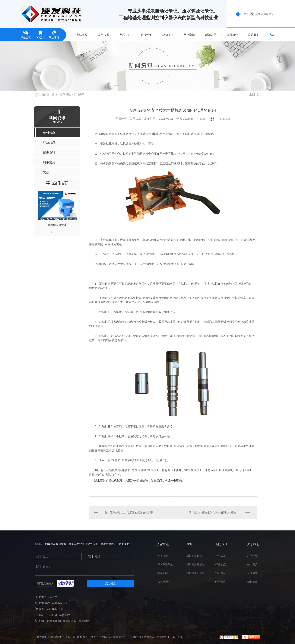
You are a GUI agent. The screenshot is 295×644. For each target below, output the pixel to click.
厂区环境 (252, 556)
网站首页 (82, 35)
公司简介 (232, 35)
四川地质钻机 (194, 556)
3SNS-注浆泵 (165, 565)
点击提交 (110, 584)
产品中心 (125, 35)
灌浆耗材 (163, 573)
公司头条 (79, 94)
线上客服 (54, 34)
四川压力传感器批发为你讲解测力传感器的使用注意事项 (221, 513)
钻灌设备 (146, 35)
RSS (173, 637)
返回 (254, 94)
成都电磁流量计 (57, 225)
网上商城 (189, 35)
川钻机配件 (158, 134)
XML (181, 637)
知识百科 (220, 573)
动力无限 (149, 637)
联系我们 (254, 35)
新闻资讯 (211, 35)
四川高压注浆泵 (195, 565)
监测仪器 (103, 35)
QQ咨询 (40, 34)
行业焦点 (220, 565)
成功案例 (168, 35)
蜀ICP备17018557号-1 (115, 637)
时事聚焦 (220, 582)
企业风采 (252, 573)
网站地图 (162, 637)
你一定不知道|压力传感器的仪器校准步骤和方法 (131, 513)
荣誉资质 (252, 582)
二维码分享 (223, 119)
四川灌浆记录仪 (195, 573)
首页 (55, 94)
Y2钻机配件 (164, 582)
